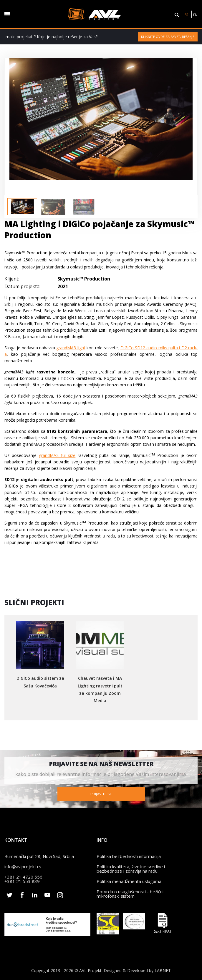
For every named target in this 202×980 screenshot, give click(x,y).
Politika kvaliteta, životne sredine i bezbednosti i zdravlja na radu (131, 868)
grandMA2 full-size (57, 455)
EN (195, 15)
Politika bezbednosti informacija (129, 856)
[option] (22, 207)
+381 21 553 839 (22, 881)
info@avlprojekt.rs (23, 866)
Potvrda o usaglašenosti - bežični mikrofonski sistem (130, 893)
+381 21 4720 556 (23, 877)
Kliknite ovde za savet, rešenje (168, 37)
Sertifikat (163, 923)
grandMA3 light (71, 348)
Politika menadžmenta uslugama (129, 881)
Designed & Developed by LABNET (137, 970)
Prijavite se (101, 794)
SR (187, 15)
